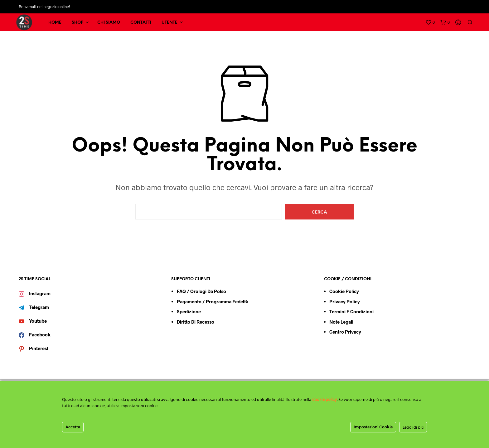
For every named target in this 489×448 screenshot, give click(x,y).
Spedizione (189, 311)
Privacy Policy (345, 301)
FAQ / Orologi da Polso (201, 291)
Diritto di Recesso (196, 322)
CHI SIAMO (109, 23)
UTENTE (169, 23)
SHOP (77, 23)
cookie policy (324, 400)
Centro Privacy (345, 332)
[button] (430, 22)
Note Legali (341, 322)
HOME (55, 23)
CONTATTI (141, 23)
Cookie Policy (344, 291)
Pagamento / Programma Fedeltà (213, 301)
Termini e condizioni (351, 311)
